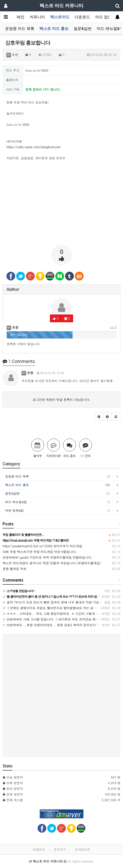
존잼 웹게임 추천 (14, 569)
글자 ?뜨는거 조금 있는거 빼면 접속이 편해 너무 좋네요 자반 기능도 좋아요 (58, 602)
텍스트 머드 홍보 (54, 29)
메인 (21, 17)
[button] (99, 417)
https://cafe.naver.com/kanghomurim (34, 147)
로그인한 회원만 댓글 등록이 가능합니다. (62, 399)
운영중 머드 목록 (20, 29)
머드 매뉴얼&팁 (58, 502)
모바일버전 (83, 849)
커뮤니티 (37, 17)
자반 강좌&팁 (58, 510)
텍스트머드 (60, 17)
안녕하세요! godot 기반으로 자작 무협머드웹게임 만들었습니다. (47, 557)
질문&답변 (83, 29)
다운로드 (82, 17)
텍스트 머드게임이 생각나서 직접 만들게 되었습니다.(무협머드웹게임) (52, 563)
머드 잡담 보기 (108, 17)
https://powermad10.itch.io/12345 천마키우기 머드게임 (42, 546)
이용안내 (39, 849)
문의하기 (60, 849)
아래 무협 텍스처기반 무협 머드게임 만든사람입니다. (40, 552)
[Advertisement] (61, 205)
